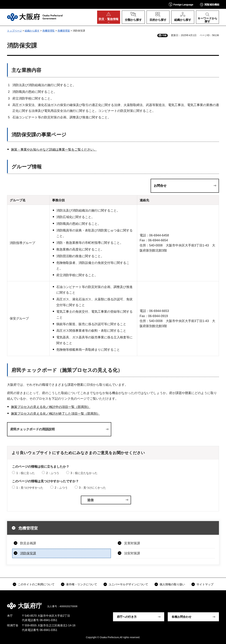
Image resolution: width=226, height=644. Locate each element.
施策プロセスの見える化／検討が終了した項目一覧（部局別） (55, 414)
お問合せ (160, 186)
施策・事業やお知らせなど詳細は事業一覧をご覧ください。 (54, 150)
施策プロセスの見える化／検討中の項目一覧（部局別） (51, 407)
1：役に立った (26, 473)
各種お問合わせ (182, 617)
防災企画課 (28, 543)
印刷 (164, 35)
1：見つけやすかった (30, 488)
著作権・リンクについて (82, 584)
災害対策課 (132, 543)
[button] (181, 4)
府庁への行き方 (127, 617)
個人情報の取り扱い (172, 584)
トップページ (14, 31)
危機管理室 (64, 31)
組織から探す (32, 31)
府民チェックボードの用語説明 (32, 429)
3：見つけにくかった (92, 488)
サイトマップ (205, 584)
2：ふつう (53, 473)
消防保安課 (28, 553)
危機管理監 (49, 31)
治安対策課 (132, 553)
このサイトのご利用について (36, 584)
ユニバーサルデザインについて (128, 584)
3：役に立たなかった (84, 473)
